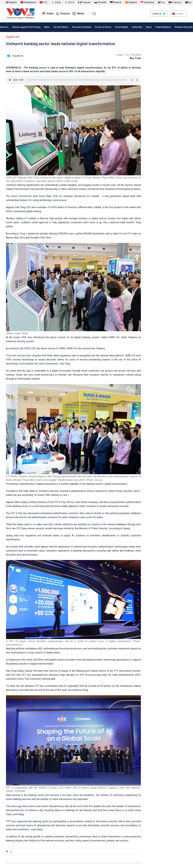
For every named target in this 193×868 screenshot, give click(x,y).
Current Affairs (61, 27)
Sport (149, 27)
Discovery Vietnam (82, 27)
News (47, 27)
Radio (48, 14)
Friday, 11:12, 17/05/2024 (129, 55)
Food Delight (121, 27)
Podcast (63, 14)
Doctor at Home (103, 27)
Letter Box (137, 27)
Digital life (13, 37)
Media (78, 14)
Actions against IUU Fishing (26, 27)
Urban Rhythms (163, 27)
